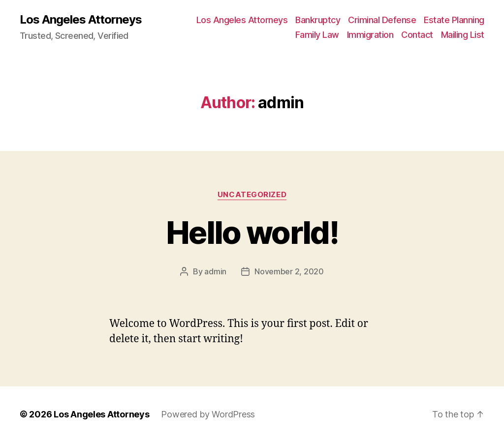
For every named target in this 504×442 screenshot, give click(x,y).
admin (215, 271)
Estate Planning (454, 20)
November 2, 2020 (289, 271)
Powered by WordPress (208, 414)
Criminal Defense (382, 20)
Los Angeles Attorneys (81, 20)
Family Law (317, 35)
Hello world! (252, 232)
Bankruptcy (318, 20)
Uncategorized (252, 195)
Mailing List (463, 35)
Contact (417, 35)
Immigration (370, 35)
